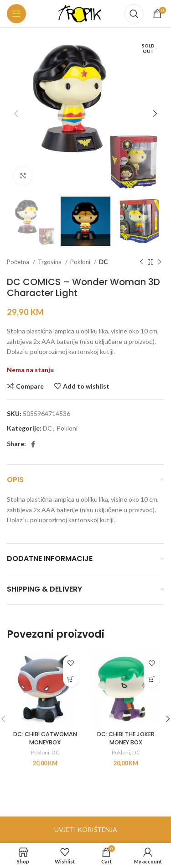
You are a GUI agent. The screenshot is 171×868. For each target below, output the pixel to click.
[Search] (134, 14)
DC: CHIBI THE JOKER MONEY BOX (126, 738)
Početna (19, 262)
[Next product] (160, 262)
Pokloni (81, 262)
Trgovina (50, 262)
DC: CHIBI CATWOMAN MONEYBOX (45, 738)
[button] (71, 679)
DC (103, 262)
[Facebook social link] (33, 444)
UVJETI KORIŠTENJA (86, 829)
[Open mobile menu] (16, 14)
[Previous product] (141, 262)
